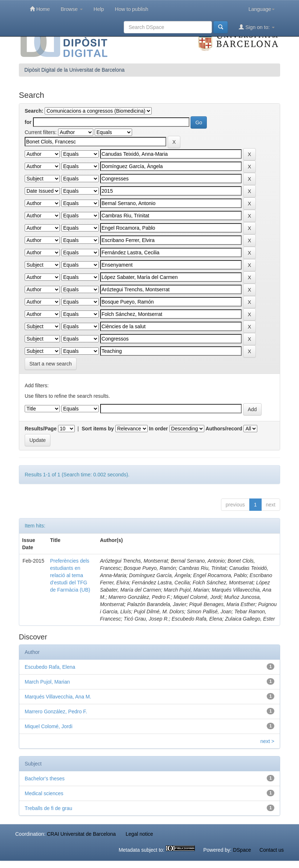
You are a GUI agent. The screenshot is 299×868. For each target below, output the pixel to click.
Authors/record (224, 429)
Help (99, 9)
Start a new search (51, 364)
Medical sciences (44, 793)
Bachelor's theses (45, 779)
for (28, 122)
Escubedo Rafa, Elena (50, 667)
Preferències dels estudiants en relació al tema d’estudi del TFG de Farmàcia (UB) (70, 575)
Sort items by (98, 429)
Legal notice (139, 834)
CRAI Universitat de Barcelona (81, 834)
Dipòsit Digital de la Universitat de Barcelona (74, 70)
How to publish (132, 9)
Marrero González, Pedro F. (56, 711)
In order (159, 429)
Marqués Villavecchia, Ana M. (58, 697)
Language (262, 9)
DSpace (242, 850)
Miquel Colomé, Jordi (49, 726)
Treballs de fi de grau (48, 808)
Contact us (272, 850)
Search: (34, 111)
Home (40, 9)
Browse (72, 9)
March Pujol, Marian (47, 682)
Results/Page (41, 429)
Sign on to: (257, 27)
